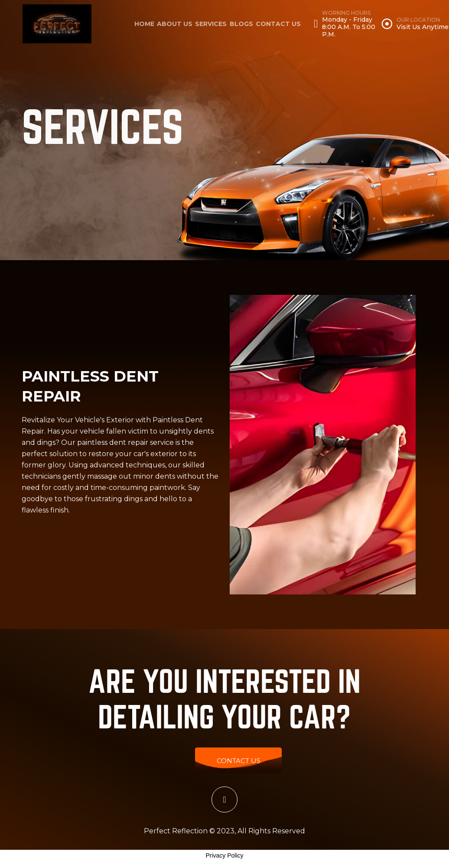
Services (211, 24)
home (144, 24)
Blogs (241, 24)
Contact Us (278, 24)
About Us (175, 24)
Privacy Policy (224, 855)
